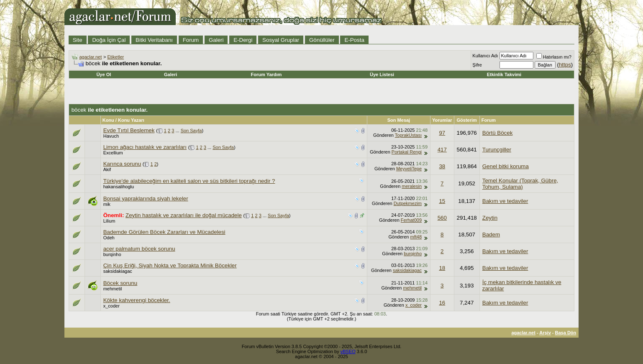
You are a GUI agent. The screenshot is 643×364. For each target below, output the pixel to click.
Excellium (113, 153)
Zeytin (490, 218)
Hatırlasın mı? (554, 57)
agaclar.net (90, 57)
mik (107, 204)
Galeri (216, 40)
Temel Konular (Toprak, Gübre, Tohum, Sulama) (520, 184)
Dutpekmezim (408, 203)
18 (442, 268)
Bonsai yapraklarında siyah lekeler (146, 199)
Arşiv (545, 333)
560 (442, 218)
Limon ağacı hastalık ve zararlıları (145, 147)
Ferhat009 (411, 220)
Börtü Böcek (498, 133)
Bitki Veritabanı (154, 40)
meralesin (412, 186)
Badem (491, 235)
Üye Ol (104, 74)
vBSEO (348, 351)
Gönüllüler (322, 40)
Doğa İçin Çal (109, 40)
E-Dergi (243, 40)
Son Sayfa (191, 131)
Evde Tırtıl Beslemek (129, 130)
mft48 (416, 237)
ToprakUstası (408, 135)
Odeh (109, 238)
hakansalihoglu (119, 187)
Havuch (111, 136)
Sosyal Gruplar (281, 40)
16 (442, 303)
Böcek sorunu (120, 283)
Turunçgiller (497, 150)
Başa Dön (566, 333)
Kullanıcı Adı (485, 56)
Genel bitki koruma (506, 166)
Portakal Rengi (407, 152)
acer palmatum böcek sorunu (139, 249)
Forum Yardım (266, 74)
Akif (107, 169)
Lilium (109, 221)
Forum (191, 40)
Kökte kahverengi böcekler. (137, 300)
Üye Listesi (382, 74)
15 (442, 201)
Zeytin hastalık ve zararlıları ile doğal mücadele (184, 215)
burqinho (112, 254)
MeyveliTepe (409, 169)
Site (78, 40)
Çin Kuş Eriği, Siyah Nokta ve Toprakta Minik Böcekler (170, 265)
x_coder (111, 306)
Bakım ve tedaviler (505, 201)
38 (442, 166)
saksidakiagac (118, 271)
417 (442, 150)
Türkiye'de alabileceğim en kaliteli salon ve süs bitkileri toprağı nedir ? (189, 181)
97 (442, 133)
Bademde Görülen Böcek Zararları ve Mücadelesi (164, 232)
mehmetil (113, 289)
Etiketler (115, 57)
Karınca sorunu (122, 164)
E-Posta (354, 40)
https (565, 65)
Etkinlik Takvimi (504, 74)
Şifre (477, 65)
